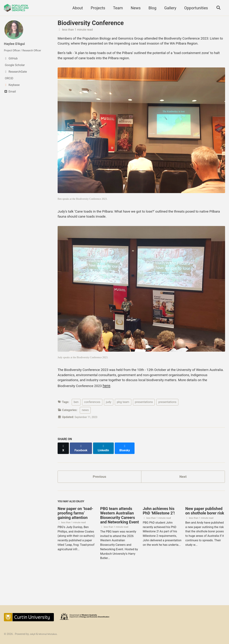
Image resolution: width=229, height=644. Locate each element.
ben (76, 423)
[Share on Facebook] (82, 467)
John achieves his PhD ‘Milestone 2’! (159, 531)
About (76, 8)
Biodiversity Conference (91, 23)
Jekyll (33, 634)
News (134, 8)
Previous (100, 494)
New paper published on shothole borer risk (205, 531)
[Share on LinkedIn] (106, 467)
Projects (96, 8)
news (85, 430)
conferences (92, 423)
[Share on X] (64, 467)
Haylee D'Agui (16, 44)
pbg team (123, 423)
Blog (151, 8)
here (185, 405)
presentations (144, 423)
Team (116, 8)
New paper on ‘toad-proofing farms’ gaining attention (75, 533)
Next (183, 494)
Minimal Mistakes (50, 634)
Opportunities (194, 8)
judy (109, 423)
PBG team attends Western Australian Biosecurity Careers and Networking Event (120, 535)
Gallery (168, 8)
